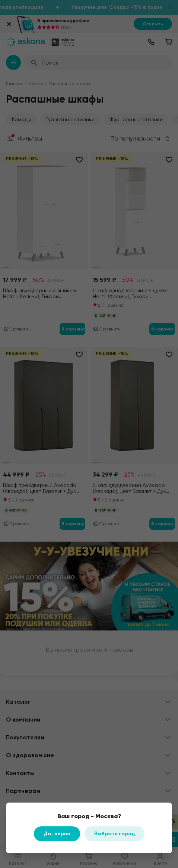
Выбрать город (115, 834)
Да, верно (57, 834)
